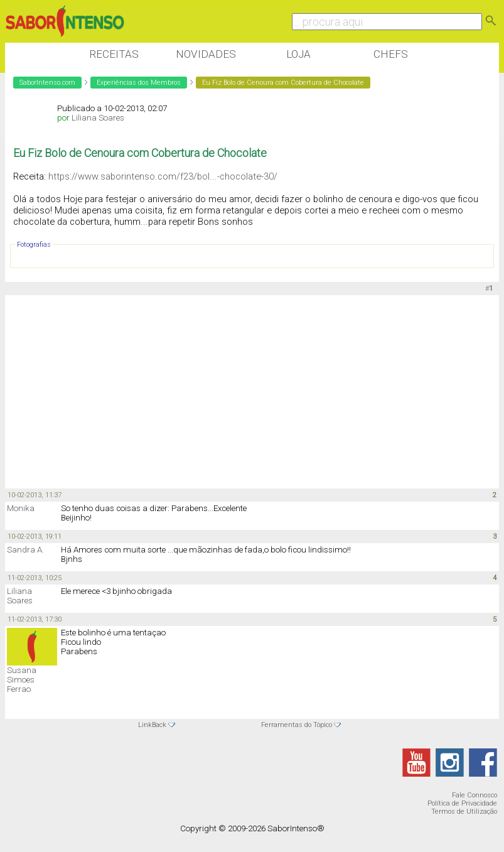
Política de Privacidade (462, 803)
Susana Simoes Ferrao (22, 680)
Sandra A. (25, 550)
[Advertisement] (233, 392)
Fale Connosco (475, 795)
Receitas (114, 54)
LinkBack (152, 725)
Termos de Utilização (464, 812)
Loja (298, 54)
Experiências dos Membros (139, 83)
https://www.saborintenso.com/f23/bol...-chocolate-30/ (163, 176)
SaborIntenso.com (47, 83)
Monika (21, 508)
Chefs (391, 54)
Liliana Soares (98, 118)
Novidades (206, 54)
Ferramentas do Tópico (297, 725)
